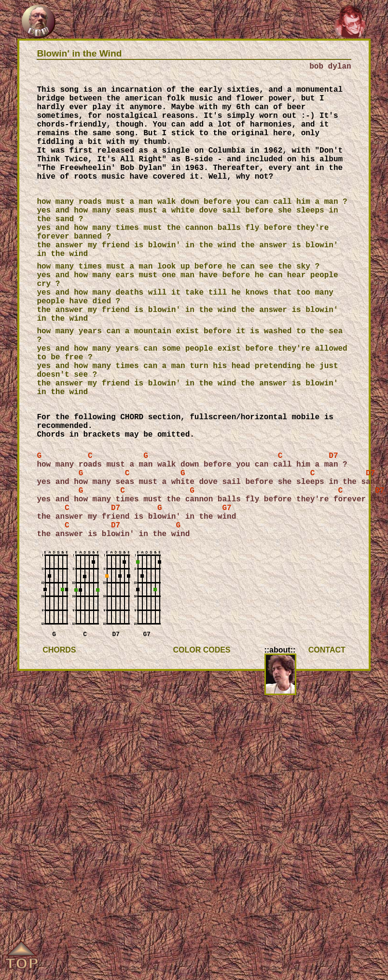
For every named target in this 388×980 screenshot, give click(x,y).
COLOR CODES (201, 669)
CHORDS (59, 669)
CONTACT (327, 669)
